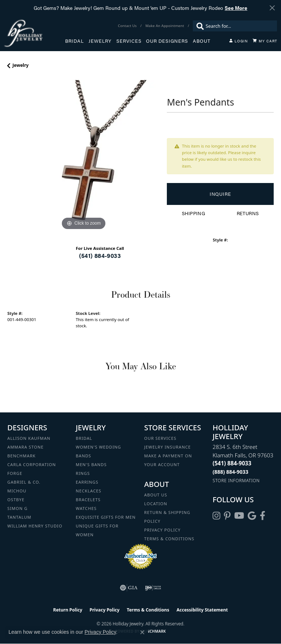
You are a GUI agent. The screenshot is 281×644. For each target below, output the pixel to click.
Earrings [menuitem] (87, 482)
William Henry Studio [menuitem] (35, 526)
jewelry (20, 65)
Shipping (193, 213)
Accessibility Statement (202, 610)
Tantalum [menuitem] (19, 517)
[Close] (272, 8)
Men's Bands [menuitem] (91, 464)
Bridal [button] (74, 41)
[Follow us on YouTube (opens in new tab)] (239, 516)
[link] (128, 26)
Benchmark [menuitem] (22, 456)
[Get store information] (236, 481)
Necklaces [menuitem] (89, 491)
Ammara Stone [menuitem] (25, 447)
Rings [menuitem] (83, 473)
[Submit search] (198, 26)
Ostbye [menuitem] (16, 500)
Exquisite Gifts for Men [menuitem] (106, 517)
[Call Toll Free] (231, 472)
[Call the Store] (232, 463)
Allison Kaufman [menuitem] (29, 438)
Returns (248, 213)
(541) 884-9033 (100, 256)
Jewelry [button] (100, 41)
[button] (239, 41)
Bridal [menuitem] (84, 438)
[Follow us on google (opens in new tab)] (252, 516)
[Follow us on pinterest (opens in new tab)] (227, 516)
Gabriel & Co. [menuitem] (24, 482)
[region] (83, 156)
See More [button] (236, 8)
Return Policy (68, 610)
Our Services (160, 438)
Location (156, 504)
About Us (156, 495)
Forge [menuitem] (15, 473)
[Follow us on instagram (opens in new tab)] (216, 516)
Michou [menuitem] (17, 491)
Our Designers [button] (167, 41)
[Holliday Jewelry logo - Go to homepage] (34, 33)
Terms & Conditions (169, 539)
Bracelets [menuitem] (88, 500)
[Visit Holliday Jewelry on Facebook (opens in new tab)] (263, 516)
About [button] (202, 41)
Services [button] (129, 41)
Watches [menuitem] (86, 508)
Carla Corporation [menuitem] (32, 464)
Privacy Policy (162, 530)
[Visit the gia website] (129, 588)
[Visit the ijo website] (153, 588)
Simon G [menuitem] (17, 508)
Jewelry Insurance (167, 447)
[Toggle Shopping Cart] (265, 41)
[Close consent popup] (142, 632)
